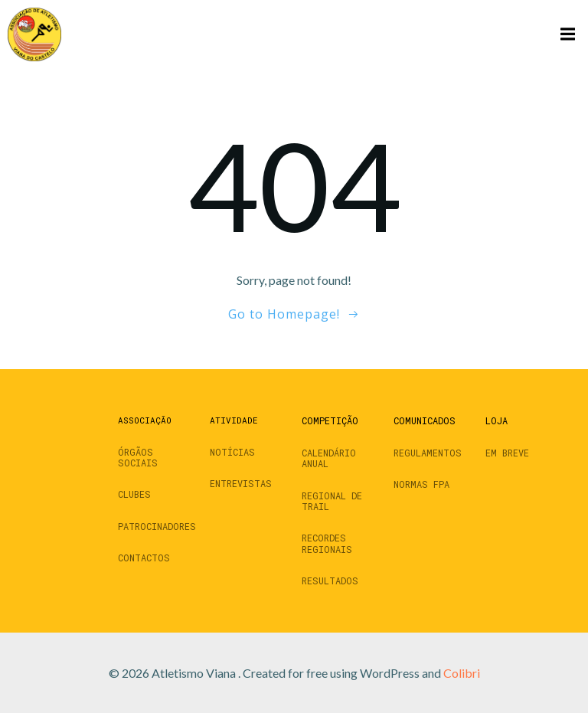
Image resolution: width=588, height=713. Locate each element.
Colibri (462, 673)
